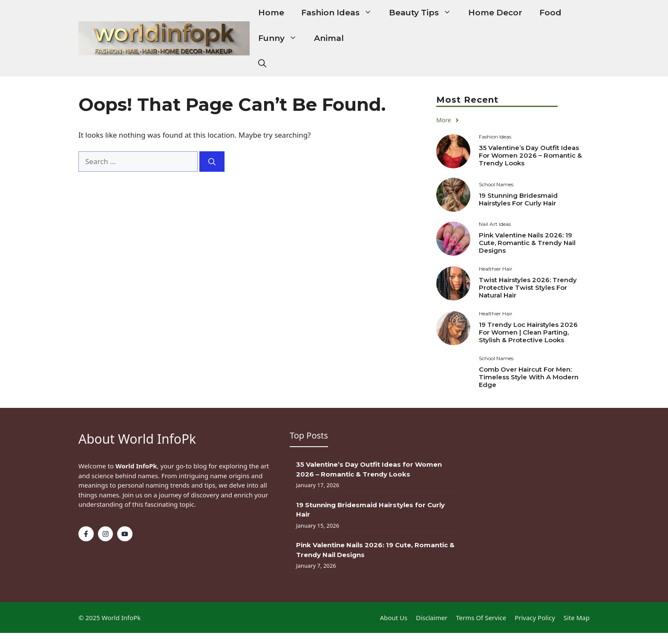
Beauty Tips (424, 13)
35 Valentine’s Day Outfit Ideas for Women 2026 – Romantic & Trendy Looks (530, 155)
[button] (262, 64)
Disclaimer (432, 618)
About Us (394, 618)
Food (550, 13)
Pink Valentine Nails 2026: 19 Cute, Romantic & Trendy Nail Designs (527, 243)
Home (271, 13)
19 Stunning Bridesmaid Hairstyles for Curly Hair (518, 199)
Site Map (577, 618)
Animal (329, 38)
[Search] (212, 162)
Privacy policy (535, 618)
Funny (282, 38)
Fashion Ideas (341, 13)
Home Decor (495, 13)
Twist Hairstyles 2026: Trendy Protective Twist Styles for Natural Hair (528, 287)
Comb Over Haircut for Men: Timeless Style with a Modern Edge (529, 377)
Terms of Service (481, 618)
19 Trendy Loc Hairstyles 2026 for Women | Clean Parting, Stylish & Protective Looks (528, 332)
